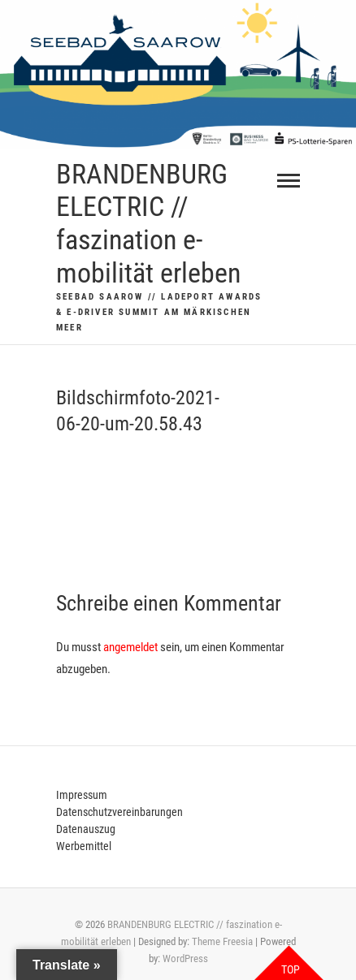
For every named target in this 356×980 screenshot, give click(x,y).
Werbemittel (84, 846)
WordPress (185, 958)
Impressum (82, 795)
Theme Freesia (222, 941)
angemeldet (130, 647)
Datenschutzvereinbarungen (119, 812)
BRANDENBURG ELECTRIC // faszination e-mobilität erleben (148, 223)
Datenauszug (86, 829)
